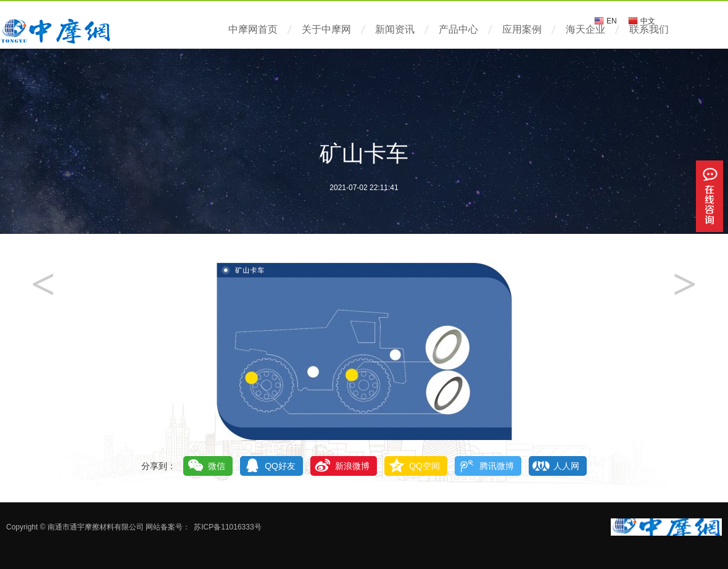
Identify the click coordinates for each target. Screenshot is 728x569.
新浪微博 (352, 466)
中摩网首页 (253, 29)
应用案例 (522, 29)
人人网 (566, 466)
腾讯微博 (497, 466)
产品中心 (458, 29)
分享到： (159, 466)
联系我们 (649, 29)
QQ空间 (424, 466)
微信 (217, 466)
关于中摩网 (326, 29)
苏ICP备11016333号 (227, 527)
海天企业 (585, 29)
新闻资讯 (395, 29)
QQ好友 (280, 466)
